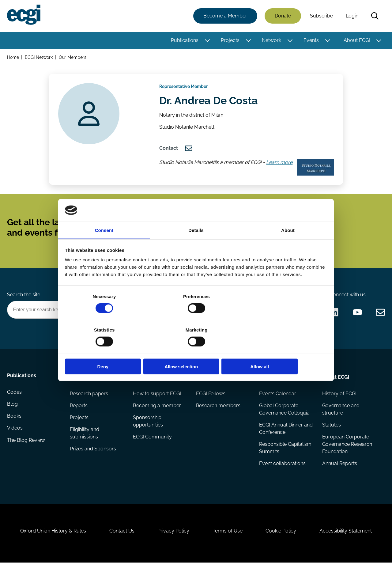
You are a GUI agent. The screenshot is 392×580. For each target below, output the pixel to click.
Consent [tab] (104, 247)
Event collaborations (282, 476)
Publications (184, 41)
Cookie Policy (283, 547)
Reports (79, 417)
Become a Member (225, 16)
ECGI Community (153, 449)
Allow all (284, 350)
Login (352, 16)
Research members (218, 417)
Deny (108, 350)
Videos (15, 441)
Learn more (281, 167)
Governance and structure (341, 421)
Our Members (73, 58)
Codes (15, 405)
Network (271, 41)
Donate (283, 16)
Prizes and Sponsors (93, 461)
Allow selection (196, 350)
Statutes (331, 436)
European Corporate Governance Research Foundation (347, 456)
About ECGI (356, 41)
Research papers (89, 405)
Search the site (24, 304)
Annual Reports (339, 476)
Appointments (213, 387)
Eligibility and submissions (85, 445)
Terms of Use (228, 547)
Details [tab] (196, 247)
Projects (230, 41)
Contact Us (120, 547)
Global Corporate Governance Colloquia (284, 421)
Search (375, 16)
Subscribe (321, 16)
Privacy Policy (173, 547)
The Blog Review (26, 454)
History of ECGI (339, 405)
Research (81, 387)
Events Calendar (277, 405)
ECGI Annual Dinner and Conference (281, 440)
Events (311, 41)
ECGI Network (39, 58)
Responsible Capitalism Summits (285, 460)
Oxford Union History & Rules (50, 547)
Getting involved (153, 387)
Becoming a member (157, 417)
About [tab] (288, 247)
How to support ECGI (157, 405)
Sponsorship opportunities (148, 433)
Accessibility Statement (349, 547)
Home (13, 58)
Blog (13, 417)
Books (15, 429)
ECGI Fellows (211, 405)
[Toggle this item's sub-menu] (207, 41)
